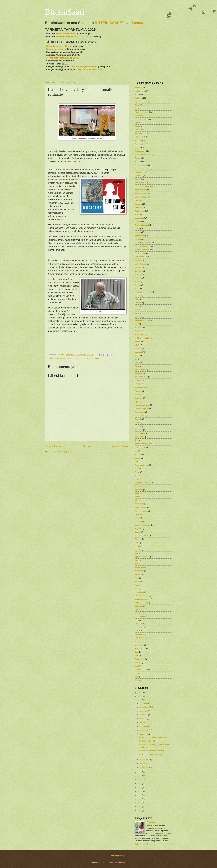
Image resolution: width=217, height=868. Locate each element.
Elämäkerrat (140, 334)
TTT (136, 656)
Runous (138, 140)
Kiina (137, 578)
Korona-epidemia (142, 169)
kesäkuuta (144, 726)
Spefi (137, 95)
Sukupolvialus (140, 649)
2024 (140, 700)
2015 (140, 803)
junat (137, 677)
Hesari (137, 162)
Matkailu (138, 123)
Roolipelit (138, 627)
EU (136, 451)
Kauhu (137, 148)
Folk (136, 543)
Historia (138, 232)
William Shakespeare (143, 154)
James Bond (140, 567)
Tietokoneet (139, 659)
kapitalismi (139, 437)
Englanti (138, 529)
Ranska (138, 285)
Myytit (137, 401)
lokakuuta (144, 711)
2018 (140, 791)
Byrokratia (139, 271)
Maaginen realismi (142, 599)
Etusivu (87, 446)
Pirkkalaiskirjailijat (142, 409)
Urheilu (138, 479)
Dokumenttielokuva (142, 525)
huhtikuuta (144, 734)
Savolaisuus (140, 476)
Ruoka (137, 631)
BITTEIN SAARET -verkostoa (119, 23)
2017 (140, 795)
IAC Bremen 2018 (142, 338)
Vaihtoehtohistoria (142, 320)
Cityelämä (139, 521)
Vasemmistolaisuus (142, 483)
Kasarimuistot (140, 190)
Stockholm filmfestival (143, 243)
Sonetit (138, 641)
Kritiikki (138, 109)
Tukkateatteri (140, 151)
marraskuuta (145, 707)
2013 (140, 811)
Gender (138, 158)
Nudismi (138, 613)
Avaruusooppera (141, 511)
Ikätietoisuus (140, 211)
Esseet (137, 532)
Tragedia (138, 419)
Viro (136, 313)
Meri (137, 461)
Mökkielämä (140, 130)
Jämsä (137, 574)
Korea (137, 588)
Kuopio (138, 296)
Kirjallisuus (61, 358)
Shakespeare (140, 638)
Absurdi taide (140, 370)
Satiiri (137, 472)
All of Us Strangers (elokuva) (151, 755)
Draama (138, 380)
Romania (138, 624)
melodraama (140, 236)
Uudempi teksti (53, 446)
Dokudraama (140, 447)
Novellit (138, 281)
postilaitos (139, 490)
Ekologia (138, 260)
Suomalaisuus (140, 264)
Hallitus (138, 546)
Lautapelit (139, 172)
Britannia (138, 317)
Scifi (136, 215)
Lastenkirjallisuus (142, 596)
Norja (137, 356)
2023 (140, 772)
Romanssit (139, 137)
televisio (138, 500)
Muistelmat (139, 610)
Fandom (138, 384)
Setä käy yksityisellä (147, 741)
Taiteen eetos (140, 102)
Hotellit (137, 550)
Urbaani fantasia (141, 670)
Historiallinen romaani (143, 292)
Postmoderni (140, 412)
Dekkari (138, 222)
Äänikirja (138, 680)
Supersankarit (140, 253)
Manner (138, 458)
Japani (137, 342)
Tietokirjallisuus (141, 257)
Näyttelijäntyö (140, 133)
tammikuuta (144, 767)
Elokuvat (138, 87)
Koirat (137, 585)
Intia (136, 560)
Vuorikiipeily (139, 486)
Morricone (139, 606)
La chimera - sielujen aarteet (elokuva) (154, 737)
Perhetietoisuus (141, 119)
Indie (137, 553)
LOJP (137, 345)
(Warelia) (90, 70)
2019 (140, 787)
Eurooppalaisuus (141, 536)
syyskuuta (144, 715)
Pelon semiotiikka (142, 465)
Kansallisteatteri (141, 387)
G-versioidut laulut (142, 186)
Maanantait (139, 218)
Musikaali (139, 398)
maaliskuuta (145, 759)
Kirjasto (138, 581)
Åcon (137, 440)
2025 (140, 696)
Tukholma (139, 176)
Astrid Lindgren (141, 507)
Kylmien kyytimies (142, 250)
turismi (137, 179)
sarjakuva (139, 493)
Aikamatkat (139, 504)
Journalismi (139, 571)
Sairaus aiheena (141, 225)
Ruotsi (137, 289)
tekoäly (138, 497)
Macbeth (138, 348)
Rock (137, 620)
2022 (140, 776)
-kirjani (59, 46)
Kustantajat (139, 592)
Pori (136, 468)
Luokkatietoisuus (141, 112)
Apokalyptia (139, 183)
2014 (140, 807)
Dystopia (138, 239)
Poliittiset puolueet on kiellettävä (152, 751)
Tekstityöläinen (93, 358)
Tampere (83, 358)
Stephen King (140, 416)
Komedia (138, 278)
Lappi (137, 299)
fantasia (138, 207)
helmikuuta (144, 763)
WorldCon (139, 430)
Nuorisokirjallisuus (142, 405)
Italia (137, 564)
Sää (136, 652)
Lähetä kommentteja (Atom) (61, 452)
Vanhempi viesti (121, 446)
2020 (140, 784)
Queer (137, 306)
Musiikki (138, 303)
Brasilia (138, 518)
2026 (140, 692)
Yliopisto (138, 267)
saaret (137, 324)
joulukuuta (144, 703)
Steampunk (139, 645)
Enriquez (138, 454)
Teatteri (138, 105)
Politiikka (138, 98)
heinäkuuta (144, 722)
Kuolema (138, 391)
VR (136, 359)
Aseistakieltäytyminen (143, 444)
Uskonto (138, 200)
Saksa (137, 229)
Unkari (137, 426)
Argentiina (139, 327)
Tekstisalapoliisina (142, 246)
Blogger (122, 863)
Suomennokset (141, 165)
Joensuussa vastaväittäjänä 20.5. (62, 58)
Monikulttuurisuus (142, 603)
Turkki (137, 666)
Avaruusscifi (140, 144)
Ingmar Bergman (141, 557)
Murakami (139, 352)
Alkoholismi (139, 373)
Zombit (137, 673)
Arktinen (138, 331)
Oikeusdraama (141, 617)
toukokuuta (144, 730)
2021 (140, 780)
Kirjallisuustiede (141, 193)
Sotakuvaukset (72, 358)
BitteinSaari (65, 12)
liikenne (138, 363)
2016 (140, 799)
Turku (137, 423)
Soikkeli (152, 822)
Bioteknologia (140, 514)
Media (137, 126)
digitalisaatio (140, 433)
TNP (137, 310)
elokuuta (143, 719)
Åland (137, 366)
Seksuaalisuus (141, 634)
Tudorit (138, 663)
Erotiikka (138, 274)
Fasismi (138, 539)
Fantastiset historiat (56, 49)
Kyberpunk (139, 394)
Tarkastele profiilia (142, 844)
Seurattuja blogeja (118, 855)
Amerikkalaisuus (141, 377)
